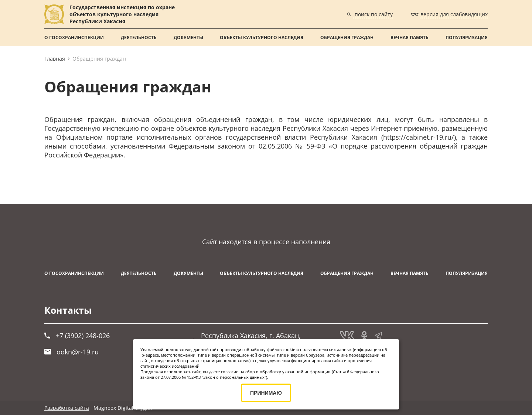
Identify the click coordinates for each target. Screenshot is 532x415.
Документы (188, 38)
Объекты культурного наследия (262, 38)
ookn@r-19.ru (71, 352)
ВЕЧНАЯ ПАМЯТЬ (410, 38)
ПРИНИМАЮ (266, 393)
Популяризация (467, 38)
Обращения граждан (347, 38)
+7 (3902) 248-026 (77, 336)
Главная (55, 59)
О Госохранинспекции (74, 38)
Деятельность (139, 38)
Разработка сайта (67, 408)
